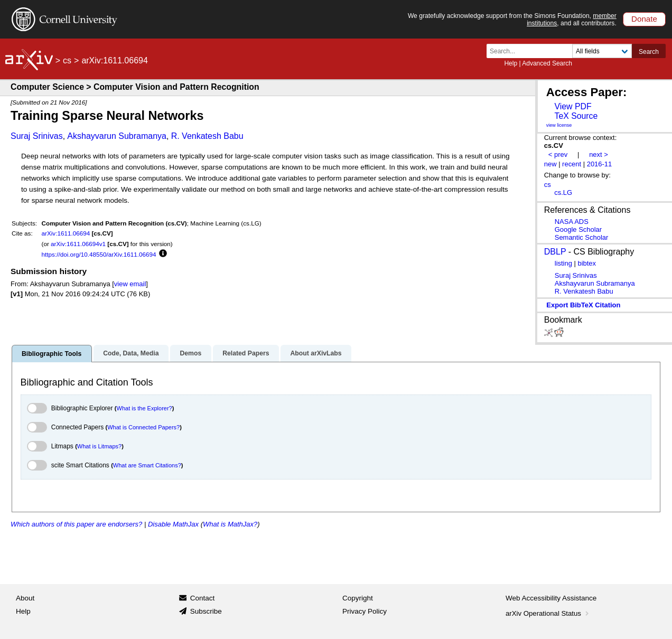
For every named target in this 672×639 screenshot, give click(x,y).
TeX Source (576, 116)
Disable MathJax (173, 524)
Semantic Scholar (582, 237)
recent (572, 164)
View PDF (573, 106)
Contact (203, 598)
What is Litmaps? (99, 446)
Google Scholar (578, 229)
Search (649, 52)
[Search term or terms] (533, 51)
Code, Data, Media (131, 353)
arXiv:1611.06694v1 (78, 244)
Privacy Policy (365, 611)
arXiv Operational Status (548, 613)
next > (599, 154)
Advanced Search (547, 63)
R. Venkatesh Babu (207, 136)
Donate (644, 19)
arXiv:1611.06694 (66, 233)
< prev (558, 154)
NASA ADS (572, 222)
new (550, 164)
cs (67, 60)
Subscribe (206, 611)
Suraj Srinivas (37, 136)
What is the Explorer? (144, 408)
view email (130, 284)
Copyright (358, 598)
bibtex (587, 263)
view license (559, 125)
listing (563, 263)
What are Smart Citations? (147, 465)
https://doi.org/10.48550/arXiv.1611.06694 (99, 254)
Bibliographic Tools (52, 354)
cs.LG (563, 192)
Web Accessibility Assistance (551, 598)
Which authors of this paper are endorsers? (76, 524)
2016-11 (600, 164)
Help (511, 63)
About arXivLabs (316, 353)
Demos (190, 353)
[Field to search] (602, 51)
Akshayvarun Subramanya (117, 136)
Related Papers (246, 353)
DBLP (555, 252)
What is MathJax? (230, 524)
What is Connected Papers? (143, 427)
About (25, 598)
